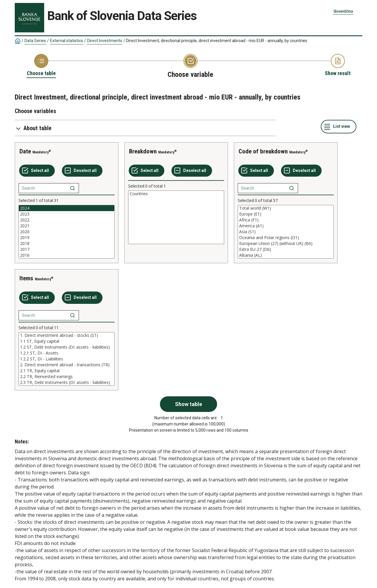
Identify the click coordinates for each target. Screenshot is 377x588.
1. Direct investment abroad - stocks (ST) (67, 335)
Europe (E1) (286, 214)
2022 (67, 220)
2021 (67, 226)
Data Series (35, 41)
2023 (67, 214)
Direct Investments (105, 41)
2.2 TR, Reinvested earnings (67, 377)
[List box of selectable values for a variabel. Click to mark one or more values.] (67, 232)
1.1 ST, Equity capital (67, 341)
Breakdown (143, 151)
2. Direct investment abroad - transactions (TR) (67, 365)
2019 (67, 238)
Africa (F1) (286, 220)
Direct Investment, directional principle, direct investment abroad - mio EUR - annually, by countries (217, 41)
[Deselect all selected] (82, 171)
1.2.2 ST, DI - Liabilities (67, 359)
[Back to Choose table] (41, 65)
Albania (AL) (286, 255)
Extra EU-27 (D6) (286, 249)
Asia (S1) (286, 232)
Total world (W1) (286, 208)
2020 (67, 232)
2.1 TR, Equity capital (67, 371)
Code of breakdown (263, 151)
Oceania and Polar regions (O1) (286, 238)
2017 (67, 249)
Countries (176, 194)
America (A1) (286, 226)
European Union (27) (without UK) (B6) (286, 244)
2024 (67, 208)
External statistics (67, 41)
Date (25, 151)
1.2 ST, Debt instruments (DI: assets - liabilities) (67, 347)
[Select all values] (37, 171)
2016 (67, 255)
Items (26, 278)
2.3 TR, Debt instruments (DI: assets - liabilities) (67, 382)
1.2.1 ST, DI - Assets (67, 353)
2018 (67, 244)
